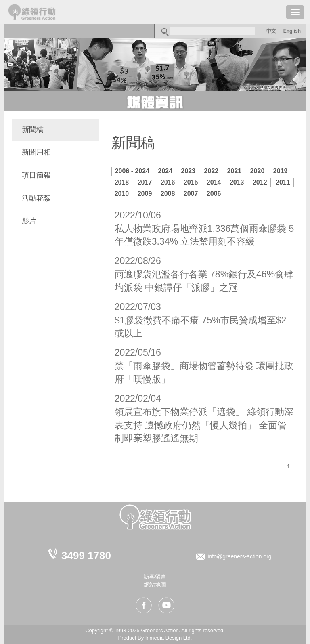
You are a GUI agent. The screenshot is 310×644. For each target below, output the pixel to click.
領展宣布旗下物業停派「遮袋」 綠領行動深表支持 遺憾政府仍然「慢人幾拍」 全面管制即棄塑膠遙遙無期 (204, 425)
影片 (29, 221)
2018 (122, 182)
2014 (214, 182)
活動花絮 (36, 198)
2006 (214, 194)
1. (289, 466)
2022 (212, 171)
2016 (168, 182)
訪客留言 (155, 577)
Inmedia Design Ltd (168, 638)
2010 (122, 194)
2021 (235, 171)
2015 (191, 182)
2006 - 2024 (132, 171)
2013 (237, 182)
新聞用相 (36, 152)
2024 (165, 171)
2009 (145, 194)
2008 (168, 194)
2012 (260, 182)
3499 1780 (86, 556)
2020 (258, 171)
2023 (189, 171)
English (292, 31)
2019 (281, 171)
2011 (283, 182)
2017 (145, 182)
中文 (271, 31)
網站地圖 (155, 585)
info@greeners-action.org (239, 556)
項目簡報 (36, 175)
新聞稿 (33, 130)
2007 (191, 194)
